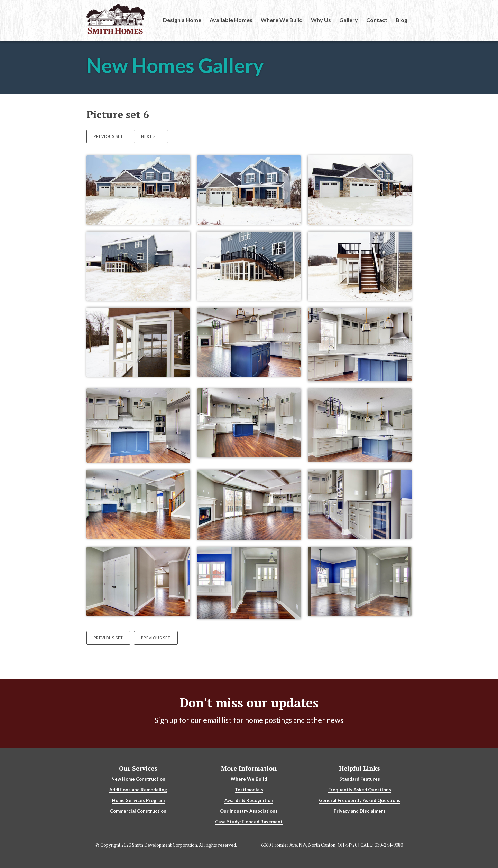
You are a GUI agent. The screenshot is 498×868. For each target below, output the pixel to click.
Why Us (321, 20)
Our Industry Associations (249, 811)
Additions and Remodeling (138, 790)
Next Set (151, 136)
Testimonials (249, 790)
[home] (116, 19)
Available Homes (231, 20)
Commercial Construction (138, 811)
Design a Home (182, 20)
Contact (377, 20)
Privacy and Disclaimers (360, 811)
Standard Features (360, 779)
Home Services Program (138, 800)
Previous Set (108, 136)
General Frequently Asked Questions (360, 800)
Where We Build (282, 20)
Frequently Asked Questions (360, 790)
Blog (402, 20)
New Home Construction (138, 779)
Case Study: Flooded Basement (249, 822)
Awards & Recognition (249, 800)
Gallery (349, 20)
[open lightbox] (138, 194)
